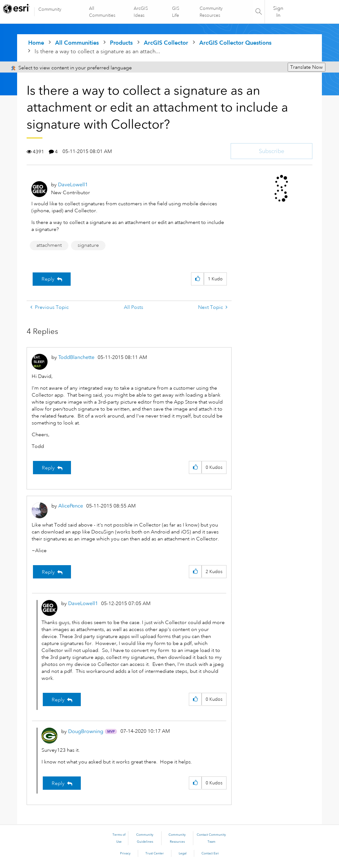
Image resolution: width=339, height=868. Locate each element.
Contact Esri (210, 853)
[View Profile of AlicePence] (71, 506)
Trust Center (155, 853)
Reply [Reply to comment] (48, 468)
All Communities (102, 12)
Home (36, 43)
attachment (49, 245)
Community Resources (211, 12)
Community (50, 9)
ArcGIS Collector (166, 43)
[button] (198, 279)
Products (121, 43)
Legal (183, 853)
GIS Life (176, 12)
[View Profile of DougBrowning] (86, 731)
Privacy (125, 853)
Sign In (278, 12)
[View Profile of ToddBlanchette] (76, 357)
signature (88, 245)
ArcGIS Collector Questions (235, 43)
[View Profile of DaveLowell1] (73, 185)
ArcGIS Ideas (141, 12)
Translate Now (307, 67)
